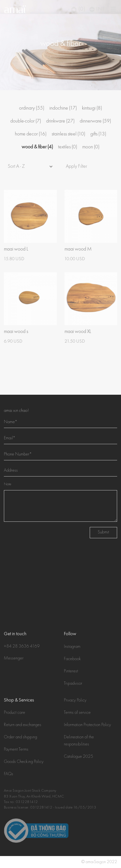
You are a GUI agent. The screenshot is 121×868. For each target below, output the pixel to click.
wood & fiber (37, 147)
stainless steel (68, 134)
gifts (98, 134)
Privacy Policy (75, 701)
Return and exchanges (23, 725)
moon (91, 147)
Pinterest (71, 671)
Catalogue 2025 (79, 757)
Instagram (72, 647)
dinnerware (95, 121)
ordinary (32, 108)
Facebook (72, 659)
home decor (31, 134)
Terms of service (77, 713)
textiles (68, 147)
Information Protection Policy (87, 725)
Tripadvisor (73, 684)
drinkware (60, 121)
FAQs (9, 774)
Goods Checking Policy (24, 762)
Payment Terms (16, 750)
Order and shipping (20, 737)
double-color (26, 121)
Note (8, 484)
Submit (103, 532)
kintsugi (92, 108)
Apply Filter (76, 166)
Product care (15, 713)
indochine (63, 108)
